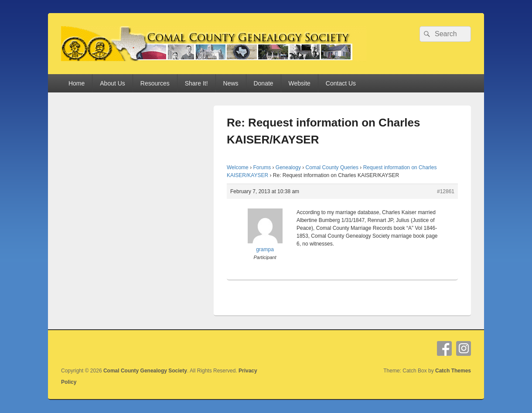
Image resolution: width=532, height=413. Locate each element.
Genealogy (288, 167)
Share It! (196, 83)
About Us (113, 83)
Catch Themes (453, 371)
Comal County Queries (332, 167)
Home (77, 83)
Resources (155, 83)
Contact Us (341, 83)
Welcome (238, 167)
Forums (262, 167)
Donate (263, 83)
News (231, 83)
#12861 (446, 191)
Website (300, 83)
